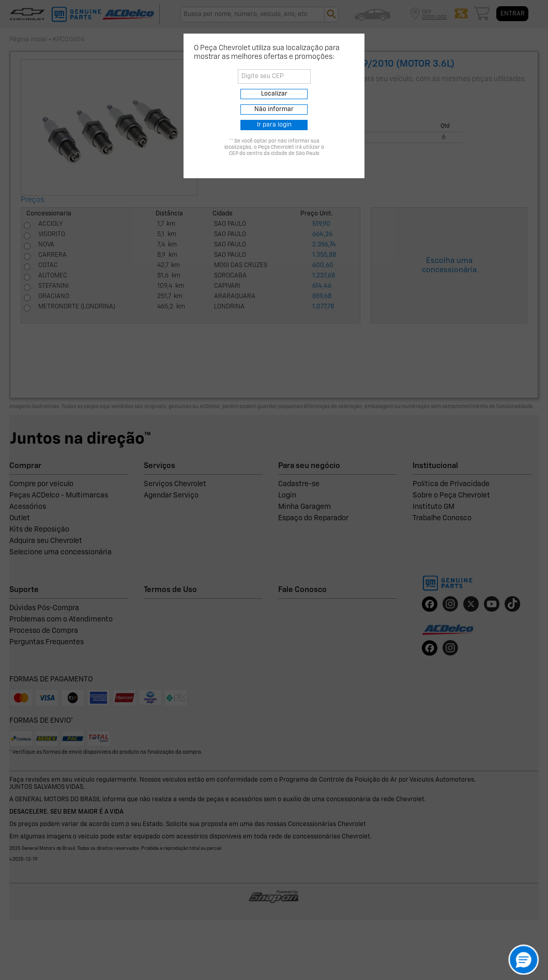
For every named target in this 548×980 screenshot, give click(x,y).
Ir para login (274, 125)
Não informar (274, 110)
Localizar (274, 94)
